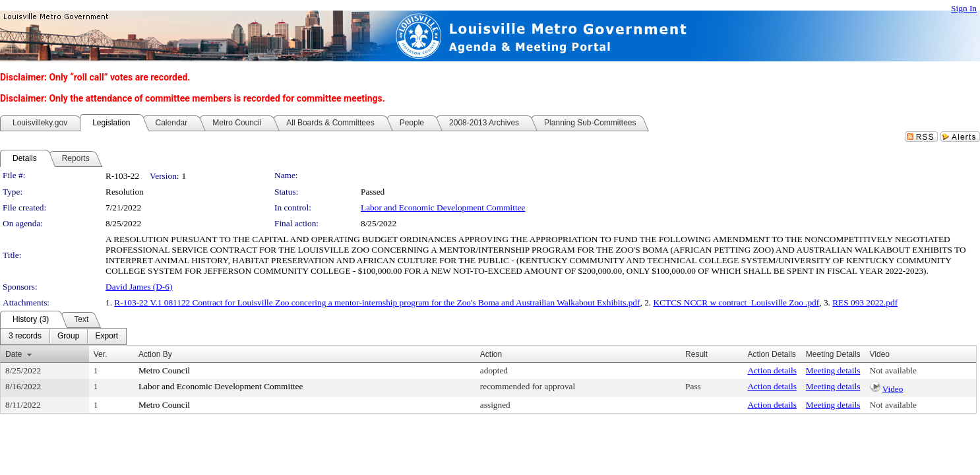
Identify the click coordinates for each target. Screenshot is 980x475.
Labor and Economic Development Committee (443, 207)
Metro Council (164, 370)
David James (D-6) (139, 287)
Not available (893, 370)
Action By (155, 354)
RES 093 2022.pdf (865, 302)
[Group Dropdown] (68, 336)
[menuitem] (25, 336)
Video (893, 389)
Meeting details (833, 370)
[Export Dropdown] (107, 336)
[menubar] (63, 336)
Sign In (964, 8)
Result (696, 354)
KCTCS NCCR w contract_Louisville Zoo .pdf (736, 302)
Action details (772, 370)
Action (491, 354)
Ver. (101, 354)
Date (14, 354)
